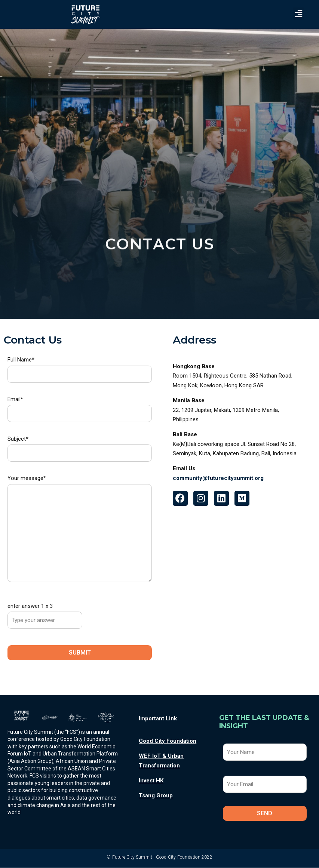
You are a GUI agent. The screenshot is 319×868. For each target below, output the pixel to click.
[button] (298, 14)
